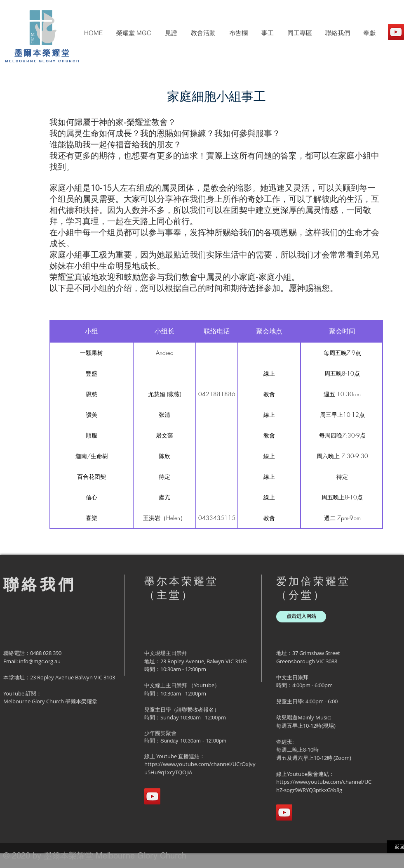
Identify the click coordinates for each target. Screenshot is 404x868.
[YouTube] (396, 32)
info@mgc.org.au (40, 661)
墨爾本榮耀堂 (43, 53)
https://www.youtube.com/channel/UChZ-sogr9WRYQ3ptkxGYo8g (324, 786)
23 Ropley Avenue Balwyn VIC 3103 (73, 677)
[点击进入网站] (301, 617)
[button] (134, 33)
